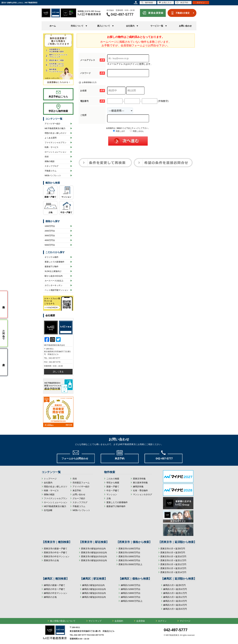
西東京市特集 (139, 479)
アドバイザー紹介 (53, 124)
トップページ (50, 479)
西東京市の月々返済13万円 (173, 568)
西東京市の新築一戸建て (56, 549)
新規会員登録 (156, 13)
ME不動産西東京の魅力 (55, 128)
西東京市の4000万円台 (129, 560)
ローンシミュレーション (55, 152)
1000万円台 (50, 226)
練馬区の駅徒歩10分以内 (94, 589)
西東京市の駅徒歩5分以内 (93, 549)
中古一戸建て (66, 212)
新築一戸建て (50, 197)
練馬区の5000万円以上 (132, 601)
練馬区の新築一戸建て (54, 585)
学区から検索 (113, 483)
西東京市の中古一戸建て (56, 552)
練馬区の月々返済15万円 (175, 609)
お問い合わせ (185, 26)
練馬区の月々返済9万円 (174, 585)
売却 (47, 157)
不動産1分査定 (183, 13)
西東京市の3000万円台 (129, 556)
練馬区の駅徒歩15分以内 (94, 593)
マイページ (185, 621)
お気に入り (165, 3)
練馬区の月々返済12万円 (175, 597)
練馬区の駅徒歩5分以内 (93, 585)
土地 (50, 212)
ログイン (162, 621)
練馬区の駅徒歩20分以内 (94, 597)
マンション (66, 197)
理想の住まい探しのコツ (55, 133)
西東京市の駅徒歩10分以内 (94, 552)
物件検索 (147, 3)
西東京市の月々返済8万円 (173, 549)
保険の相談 (50, 161)
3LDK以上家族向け (53, 271)
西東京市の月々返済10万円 (173, 556)
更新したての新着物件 (54, 262)
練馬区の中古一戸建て (54, 589)
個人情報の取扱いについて (63, 621)
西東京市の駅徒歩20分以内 (94, 560)
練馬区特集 (138, 487)
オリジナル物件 (52, 257)
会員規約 (119, 621)
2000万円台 (50, 231)
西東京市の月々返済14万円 (173, 572)
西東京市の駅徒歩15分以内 (94, 556)
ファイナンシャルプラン (55, 142)
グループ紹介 (79, 498)
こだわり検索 (113, 479)
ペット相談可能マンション (56, 290)
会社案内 (48, 483)
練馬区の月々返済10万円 (175, 589)
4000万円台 (50, 240)
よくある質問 (51, 138)
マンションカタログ (143, 494)
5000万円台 (50, 245)
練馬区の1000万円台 (131, 585)
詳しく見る (58, 372)
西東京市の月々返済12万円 (173, 564)
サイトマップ (95, 621)
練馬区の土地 (50, 597)
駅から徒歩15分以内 (54, 276)
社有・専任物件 (140, 490)
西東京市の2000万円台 (129, 552)
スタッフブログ (52, 166)
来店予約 (77, 490)
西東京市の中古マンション (57, 556)
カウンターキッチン (54, 285)
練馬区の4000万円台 (131, 597)
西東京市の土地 (51, 560)
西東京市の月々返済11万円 (173, 560)
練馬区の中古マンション (56, 593)
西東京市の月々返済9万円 (173, 552)
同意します (119, 131)
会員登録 (141, 621)
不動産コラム (51, 171)
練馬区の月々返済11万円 (175, 593)
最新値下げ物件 (52, 267)
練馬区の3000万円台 (131, 593)
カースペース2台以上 (54, 281)
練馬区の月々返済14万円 (175, 605)
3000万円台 (50, 236)
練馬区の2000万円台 (131, 589)
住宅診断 (48, 510)
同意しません (137, 131)
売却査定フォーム (81, 483)
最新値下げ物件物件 (116, 506)
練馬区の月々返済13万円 (175, 601)
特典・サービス (52, 147)
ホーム (53, 26)
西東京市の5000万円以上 (130, 564)
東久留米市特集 (140, 483)
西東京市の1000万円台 (129, 549)
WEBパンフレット (53, 175)
